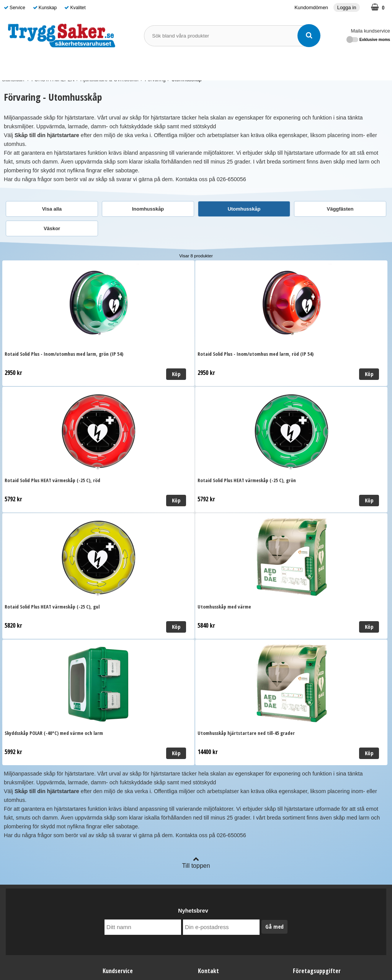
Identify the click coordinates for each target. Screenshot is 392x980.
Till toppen (196, 609)
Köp (84, 374)
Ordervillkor (117, 741)
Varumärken (262, 66)
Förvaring (155, 79)
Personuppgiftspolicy (128, 753)
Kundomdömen (311, 7)
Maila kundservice (371, 31)
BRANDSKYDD (164, 66)
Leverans (114, 730)
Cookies (113, 764)
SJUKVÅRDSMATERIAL (38, 66)
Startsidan (13, 79)
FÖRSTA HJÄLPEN (106, 66)
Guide (293, 66)
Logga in (347, 7)
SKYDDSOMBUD (216, 66)
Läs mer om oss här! (196, 947)
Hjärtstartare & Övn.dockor (110, 79)
